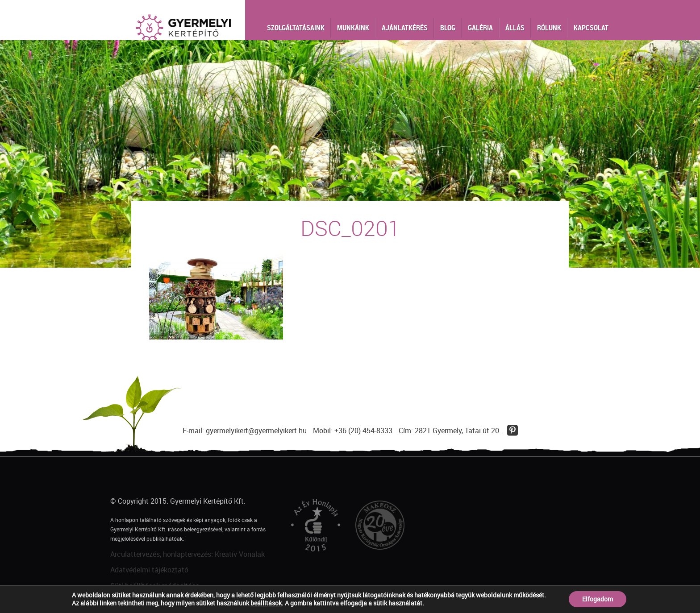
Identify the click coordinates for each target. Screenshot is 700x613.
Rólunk (549, 28)
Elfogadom (598, 599)
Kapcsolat (591, 28)
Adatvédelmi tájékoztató (149, 570)
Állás (515, 28)
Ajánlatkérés (405, 28)
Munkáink (353, 28)
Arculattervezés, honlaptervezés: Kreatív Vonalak (187, 554)
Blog (448, 28)
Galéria (480, 28)
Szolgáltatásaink (296, 28)
